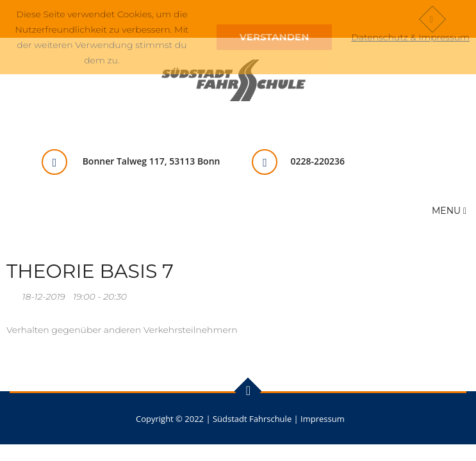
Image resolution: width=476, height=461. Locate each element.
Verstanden (274, 37)
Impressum (323, 419)
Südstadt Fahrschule (252, 419)
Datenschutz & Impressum (410, 37)
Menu (449, 211)
